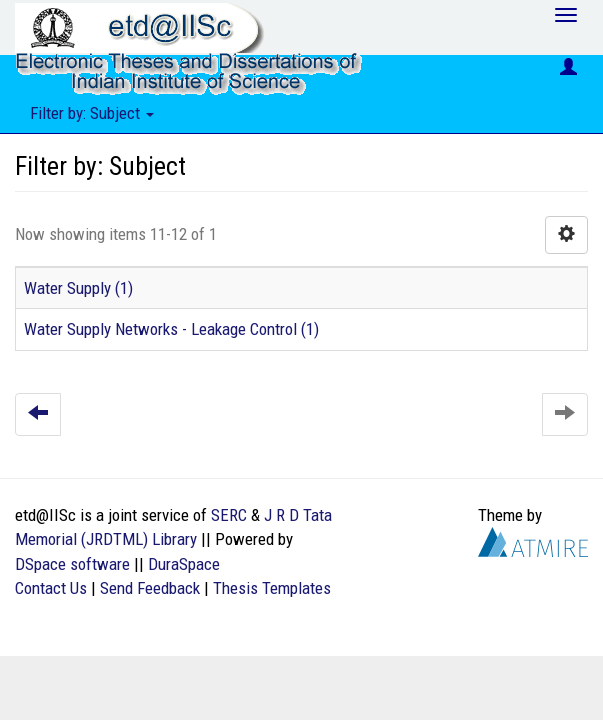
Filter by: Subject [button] (92, 113)
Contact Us (51, 588)
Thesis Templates (272, 588)
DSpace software (72, 564)
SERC (229, 515)
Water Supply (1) (78, 288)
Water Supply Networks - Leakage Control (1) (171, 329)
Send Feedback (150, 588)
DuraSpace (184, 564)
